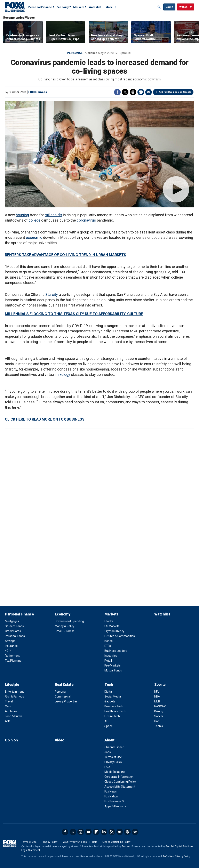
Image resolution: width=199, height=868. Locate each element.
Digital (108, 692)
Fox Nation (111, 796)
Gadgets (110, 701)
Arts (8, 721)
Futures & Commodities (120, 636)
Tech (109, 684)
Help (95, 842)
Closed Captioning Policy (120, 782)
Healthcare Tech (115, 711)
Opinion (11, 740)
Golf (157, 721)
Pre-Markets (113, 666)
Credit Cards (13, 631)
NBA (157, 696)
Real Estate (64, 684)
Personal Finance (40, 7)
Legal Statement (31, 850)
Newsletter (120, 832)
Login (169, 7)
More (109, 7)
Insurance (11, 646)
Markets (79, 7)
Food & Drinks (14, 716)
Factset (126, 846)
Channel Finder (114, 747)
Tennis (159, 726)
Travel (9, 701)
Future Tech (112, 716)
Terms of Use (113, 757)
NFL (157, 692)
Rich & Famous (14, 696)
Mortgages (12, 621)
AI (106, 721)
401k (8, 651)
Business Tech (114, 706)
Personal (75, 53)
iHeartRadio (135, 832)
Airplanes (11, 711)
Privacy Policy (113, 762)
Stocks (109, 621)
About (109, 740)
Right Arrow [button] (191, 32)
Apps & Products (115, 806)
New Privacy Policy (180, 856)
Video (60, 740)
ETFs (108, 646)
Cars (8, 706)
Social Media (113, 696)
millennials (53, 215)
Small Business (65, 631)
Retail (108, 661)
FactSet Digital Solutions (179, 846)
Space (109, 726)
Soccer (159, 716)
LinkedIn (104, 832)
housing (22, 215)
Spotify (127, 832)
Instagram (81, 832)
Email (149, 92)
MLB (157, 701)
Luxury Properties (66, 701)
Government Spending (69, 621)
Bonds (109, 641)
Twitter (125, 92)
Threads (133, 92)
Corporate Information (119, 777)
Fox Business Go (115, 801)
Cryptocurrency (114, 631)
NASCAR (160, 706)
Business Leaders (116, 651)
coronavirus (86, 220)
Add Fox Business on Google (175, 92)
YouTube (88, 832)
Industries (111, 656)
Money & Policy (65, 626)
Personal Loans (15, 636)
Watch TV (186, 7)
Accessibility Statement (120, 787)
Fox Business (15, 7)
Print (141, 92)
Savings (10, 641)
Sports (160, 684)
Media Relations (115, 772)
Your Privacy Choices (75, 842)
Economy (63, 7)
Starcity (51, 294)
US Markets (112, 626)
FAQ (107, 767)
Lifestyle (12, 684)
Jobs (108, 752)
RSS (112, 832)
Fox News (111, 791)
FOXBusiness (38, 92)
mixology (63, 375)
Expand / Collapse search (159, 7)
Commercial (63, 696)
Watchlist (95, 7)
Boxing (159, 711)
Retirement (12, 656)
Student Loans (14, 626)
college (34, 220)
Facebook (117, 92)
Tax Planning (13, 661)
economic (34, 237)
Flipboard (96, 832)
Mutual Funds (113, 670)
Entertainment (14, 692)
